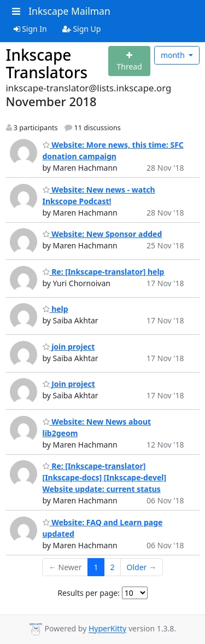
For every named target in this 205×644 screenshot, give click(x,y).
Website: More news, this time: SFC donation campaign (113, 150)
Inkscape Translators (47, 63)
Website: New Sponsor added (102, 234)
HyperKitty (107, 629)
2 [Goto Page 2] (113, 567)
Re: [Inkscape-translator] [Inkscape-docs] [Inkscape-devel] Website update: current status (105, 477)
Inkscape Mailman (69, 11)
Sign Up (82, 29)
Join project (69, 384)
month (174, 55)
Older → (142, 567)
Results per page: (89, 593)
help (55, 309)
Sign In (30, 29)
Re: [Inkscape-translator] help (104, 272)
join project (69, 347)
